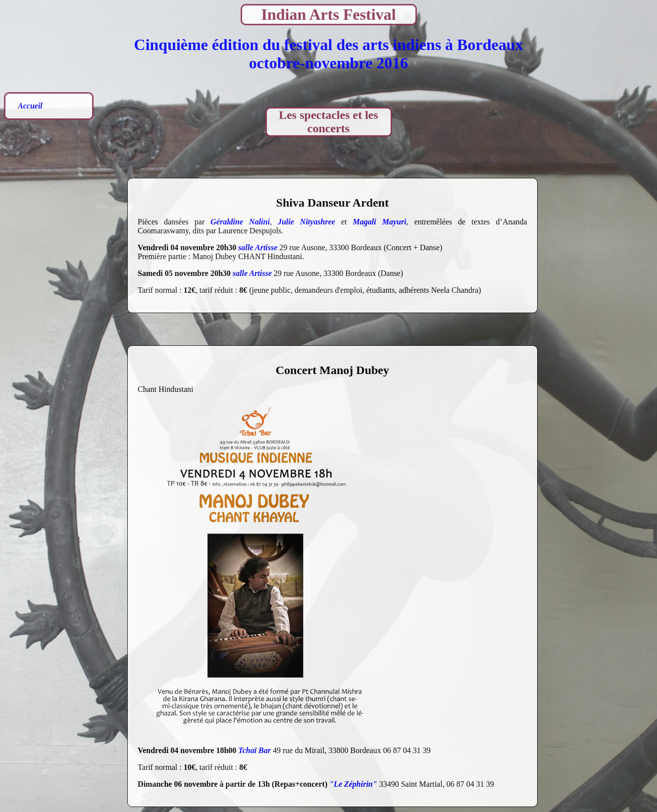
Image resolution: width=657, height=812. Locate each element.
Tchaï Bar (254, 750)
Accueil (30, 106)
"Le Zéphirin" (353, 784)
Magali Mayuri (380, 222)
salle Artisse (258, 247)
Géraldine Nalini (240, 222)
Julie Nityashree (306, 222)
